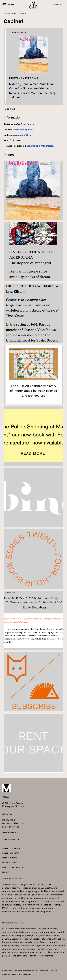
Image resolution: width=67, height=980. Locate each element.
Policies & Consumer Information (18, 971)
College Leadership (11, 848)
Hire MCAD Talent (10, 863)
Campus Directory (10, 832)
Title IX (54, 971)
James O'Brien (24, 135)
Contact (6, 872)
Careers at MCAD (10, 858)
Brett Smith (27, 124)
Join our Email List (11, 839)
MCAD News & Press (11, 853)
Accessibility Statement (13, 867)
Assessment (42, 971)
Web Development (23, 130)
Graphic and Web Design (40, 146)
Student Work (10, 14)
